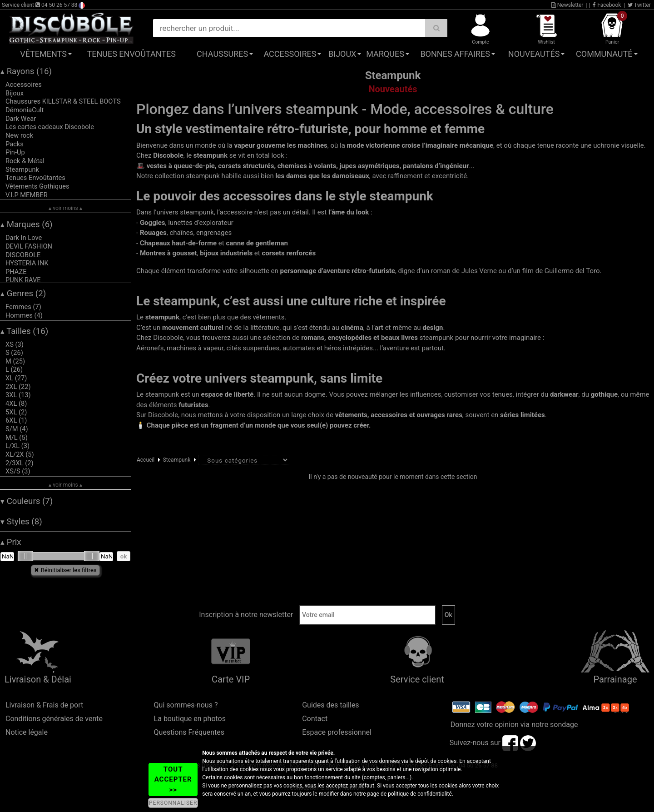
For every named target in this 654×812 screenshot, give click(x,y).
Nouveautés (534, 54)
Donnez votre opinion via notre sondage (514, 725)
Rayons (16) (26, 71)
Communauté (604, 54)
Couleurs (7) (27, 501)
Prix (11, 542)
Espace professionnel (337, 732)
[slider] (25, 556)
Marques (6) (27, 224)
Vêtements (43, 54)
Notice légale (27, 732)
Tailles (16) (24, 331)
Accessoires (290, 54)
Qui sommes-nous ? (186, 705)
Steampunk (177, 460)
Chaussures (222, 54)
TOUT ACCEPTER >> (173, 780)
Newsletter (567, 5)
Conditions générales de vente (54, 719)
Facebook (607, 5)
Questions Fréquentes (189, 732)
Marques (385, 54)
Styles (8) (21, 522)
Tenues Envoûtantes (131, 54)
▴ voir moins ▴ (65, 208)
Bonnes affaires (455, 54)
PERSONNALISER (173, 803)
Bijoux (342, 54)
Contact (315, 719)
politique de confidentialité (420, 794)
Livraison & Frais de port (44, 705)
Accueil (146, 460)
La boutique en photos (190, 719)
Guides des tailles (330, 705)
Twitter (639, 5)
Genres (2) (23, 294)
